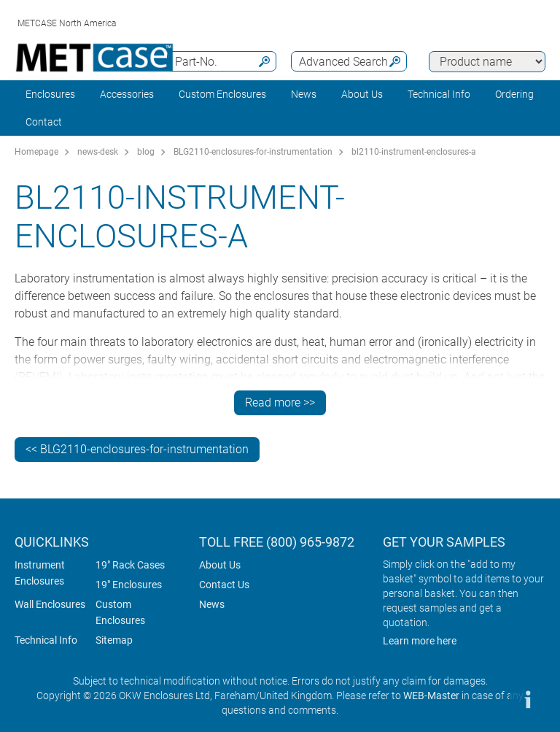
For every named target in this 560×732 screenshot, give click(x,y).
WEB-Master (431, 696)
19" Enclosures (129, 585)
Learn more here (420, 641)
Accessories (127, 94)
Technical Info (46, 640)
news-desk (98, 152)
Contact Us (224, 585)
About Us (220, 565)
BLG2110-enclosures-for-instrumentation (253, 152)
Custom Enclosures (222, 94)
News (304, 94)
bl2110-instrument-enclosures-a (414, 152)
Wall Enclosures (50, 604)
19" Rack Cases (130, 565)
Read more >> (280, 402)
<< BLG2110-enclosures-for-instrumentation (137, 449)
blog (146, 152)
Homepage (36, 152)
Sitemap (114, 640)
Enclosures (50, 94)
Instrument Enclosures (40, 573)
